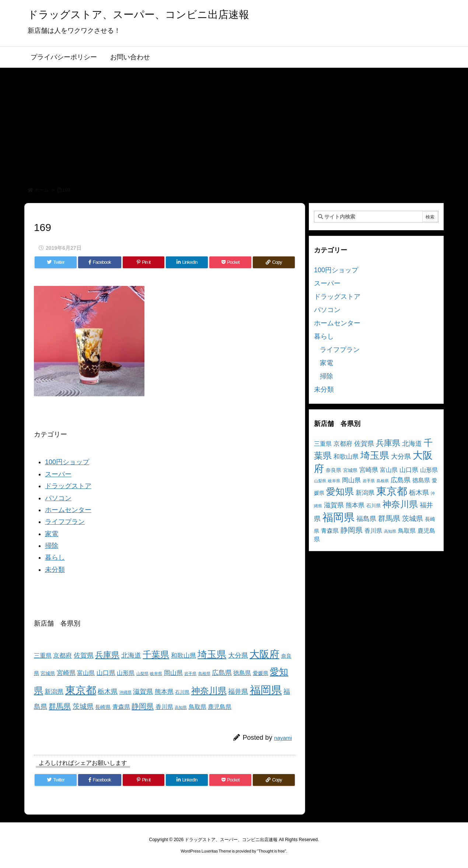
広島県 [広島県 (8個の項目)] (222, 673)
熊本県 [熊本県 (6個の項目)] (164, 692)
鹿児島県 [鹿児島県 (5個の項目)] (220, 707)
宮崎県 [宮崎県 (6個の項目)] (66, 673)
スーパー (58, 474)
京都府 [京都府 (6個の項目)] (62, 656)
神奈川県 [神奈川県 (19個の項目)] (209, 691)
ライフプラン (65, 522)
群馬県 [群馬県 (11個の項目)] (60, 706)
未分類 (55, 570)
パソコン (58, 498)
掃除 (52, 546)
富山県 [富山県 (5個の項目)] (86, 673)
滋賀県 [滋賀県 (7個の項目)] (143, 692)
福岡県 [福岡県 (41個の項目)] (266, 690)
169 (66, 190)
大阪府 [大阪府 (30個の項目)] (264, 654)
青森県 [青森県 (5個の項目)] (121, 707)
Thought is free (271, 851)
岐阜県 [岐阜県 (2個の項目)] (156, 673)
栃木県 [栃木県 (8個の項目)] (108, 691)
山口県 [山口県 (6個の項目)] (106, 673)
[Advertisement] (234, 123)
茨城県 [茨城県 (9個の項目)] (83, 706)
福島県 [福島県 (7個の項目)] (366, 519)
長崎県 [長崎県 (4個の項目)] (103, 707)
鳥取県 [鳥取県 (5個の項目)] (198, 707)
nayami (283, 738)
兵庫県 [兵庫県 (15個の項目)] (107, 655)
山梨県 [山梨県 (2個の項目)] (142, 673)
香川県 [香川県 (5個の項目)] (164, 707)
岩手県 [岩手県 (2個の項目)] (190, 673)
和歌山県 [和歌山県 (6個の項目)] (184, 656)
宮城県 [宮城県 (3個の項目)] (48, 673)
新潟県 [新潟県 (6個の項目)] (54, 692)
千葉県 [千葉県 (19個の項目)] (156, 654)
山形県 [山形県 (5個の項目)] (126, 673)
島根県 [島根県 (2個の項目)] (204, 673)
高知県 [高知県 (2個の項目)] (181, 707)
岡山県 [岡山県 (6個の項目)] (173, 673)
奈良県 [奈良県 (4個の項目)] (333, 470)
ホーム (41, 190)
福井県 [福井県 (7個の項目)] (238, 692)
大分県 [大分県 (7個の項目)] (238, 655)
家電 (52, 534)
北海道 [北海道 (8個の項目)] (131, 655)
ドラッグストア (68, 486)
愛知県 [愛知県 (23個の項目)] (340, 491)
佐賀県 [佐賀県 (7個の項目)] (84, 655)
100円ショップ (67, 462)
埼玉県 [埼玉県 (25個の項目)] (212, 654)
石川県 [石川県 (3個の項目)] (182, 692)
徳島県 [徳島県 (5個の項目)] (242, 673)
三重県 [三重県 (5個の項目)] (43, 656)
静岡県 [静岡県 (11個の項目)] (143, 706)
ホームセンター (68, 510)
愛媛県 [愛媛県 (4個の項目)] (261, 673)
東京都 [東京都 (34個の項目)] (81, 690)
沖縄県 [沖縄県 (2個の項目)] (125, 692)
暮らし (55, 557)
